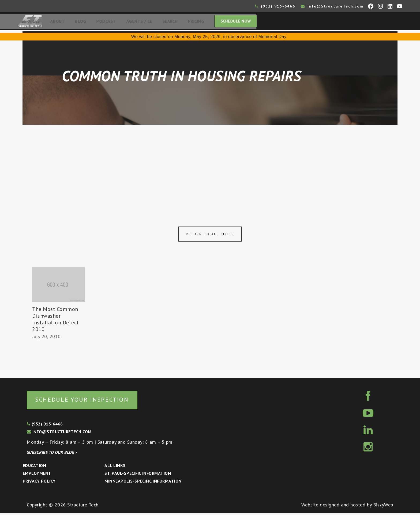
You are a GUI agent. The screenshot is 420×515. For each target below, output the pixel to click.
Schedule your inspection (90, 401)
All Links (115, 468)
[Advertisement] (210, 166)
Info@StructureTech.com (332, 6)
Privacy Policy (39, 483)
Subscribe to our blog (52, 454)
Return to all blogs (210, 236)
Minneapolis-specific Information (143, 483)
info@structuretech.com (59, 434)
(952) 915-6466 (275, 6)
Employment (37, 475)
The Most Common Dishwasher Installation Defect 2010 (56, 321)
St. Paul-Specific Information (138, 475)
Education (34, 468)
